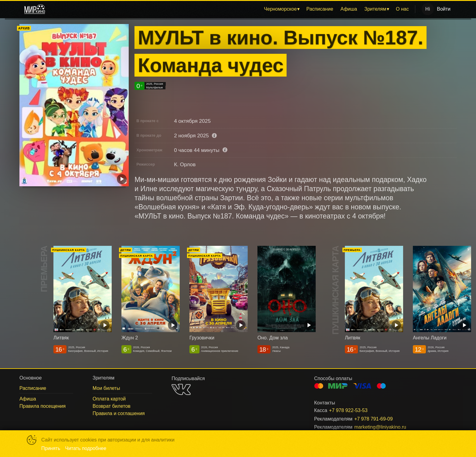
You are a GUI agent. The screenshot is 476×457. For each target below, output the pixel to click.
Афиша (349, 9)
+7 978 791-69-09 (374, 419)
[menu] (231, 9)
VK (181, 389)
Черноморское (280, 9)
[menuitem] (282, 9)
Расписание (320, 9)
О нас (402, 9)
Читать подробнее (86, 448)
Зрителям (375, 9)
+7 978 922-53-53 (348, 410)
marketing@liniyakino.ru (380, 427)
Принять (51, 448)
